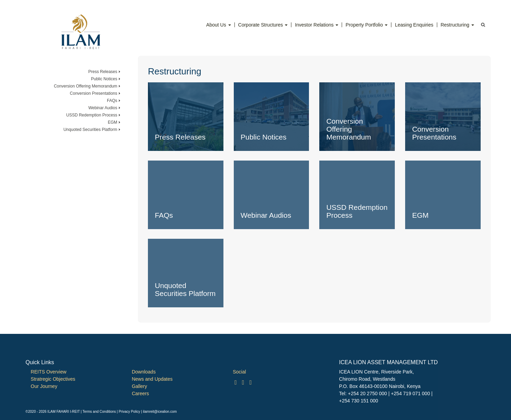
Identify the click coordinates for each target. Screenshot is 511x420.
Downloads (144, 372)
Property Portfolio (367, 25)
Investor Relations (317, 25)
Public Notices (104, 79)
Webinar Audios (103, 108)
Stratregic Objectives (53, 379)
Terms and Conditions (99, 412)
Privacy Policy (129, 412)
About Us (218, 25)
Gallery (139, 386)
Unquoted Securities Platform (90, 130)
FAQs (112, 101)
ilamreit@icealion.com (160, 412)
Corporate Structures (263, 25)
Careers (140, 393)
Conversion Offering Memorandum (86, 86)
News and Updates (152, 379)
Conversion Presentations (94, 93)
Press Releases (103, 72)
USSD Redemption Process (92, 115)
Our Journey (44, 386)
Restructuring (457, 25)
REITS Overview (48, 372)
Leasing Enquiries (414, 25)
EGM (113, 122)
